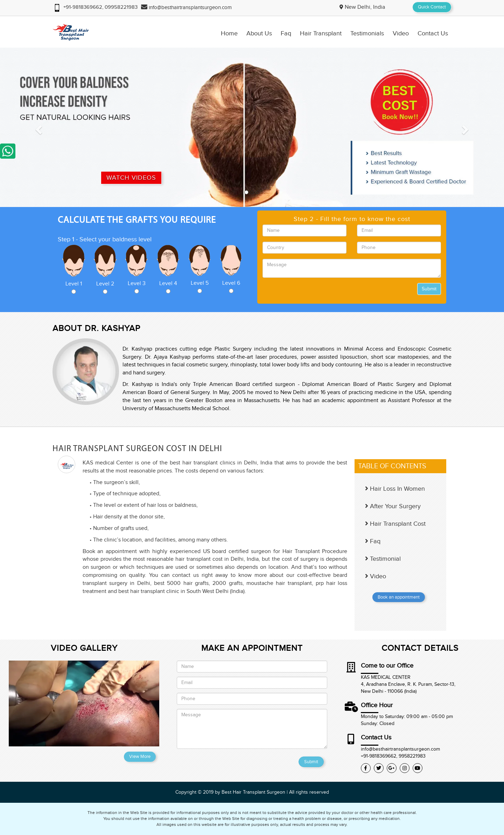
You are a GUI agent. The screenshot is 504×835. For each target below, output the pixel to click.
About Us (259, 34)
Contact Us (433, 34)
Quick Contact (432, 7)
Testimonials (367, 34)
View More (140, 757)
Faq (286, 34)
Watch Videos (131, 178)
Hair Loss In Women (395, 489)
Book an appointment (399, 597)
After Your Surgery (393, 506)
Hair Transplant (321, 34)
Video (401, 34)
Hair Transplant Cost (395, 524)
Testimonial (383, 559)
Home (229, 34)
